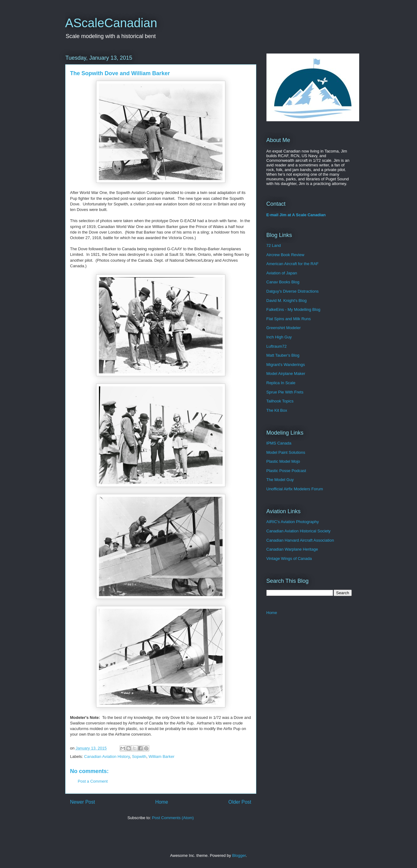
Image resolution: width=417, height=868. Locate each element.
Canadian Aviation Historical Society (299, 531)
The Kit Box (277, 410)
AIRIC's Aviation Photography (293, 522)
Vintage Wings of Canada (289, 559)
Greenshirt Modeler (284, 328)
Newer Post (83, 802)
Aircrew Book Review (285, 255)
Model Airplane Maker (286, 374)
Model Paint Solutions (286, 452)
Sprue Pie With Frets (285, 392)
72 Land (274, 245)
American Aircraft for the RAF (293, 264)
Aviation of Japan (282, 273)
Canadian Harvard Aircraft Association (300, 540)
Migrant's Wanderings (286, 365)
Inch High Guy (279, 337)
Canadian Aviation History (107, 756)
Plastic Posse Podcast (286, 471)
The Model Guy (280, 480)
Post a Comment (93, 781)
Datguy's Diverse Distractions (293, 291)
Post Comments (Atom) (173, 818)
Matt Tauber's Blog (283, 355)
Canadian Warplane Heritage (292, 549)
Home (162, 802)
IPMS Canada (279, 443)
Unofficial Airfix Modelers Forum (295, 489)
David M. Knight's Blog (287, 301)
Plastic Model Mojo (283, 461)
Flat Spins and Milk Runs (289, 319)
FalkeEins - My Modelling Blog (294, 309)
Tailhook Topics (280, 401)
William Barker (161, 756)
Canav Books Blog (283, 282)
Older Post (240, 802)
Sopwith (139, 756)
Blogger (239, 855)
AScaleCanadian (111, 23)
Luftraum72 (277, 346)
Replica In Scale (281, 383)
